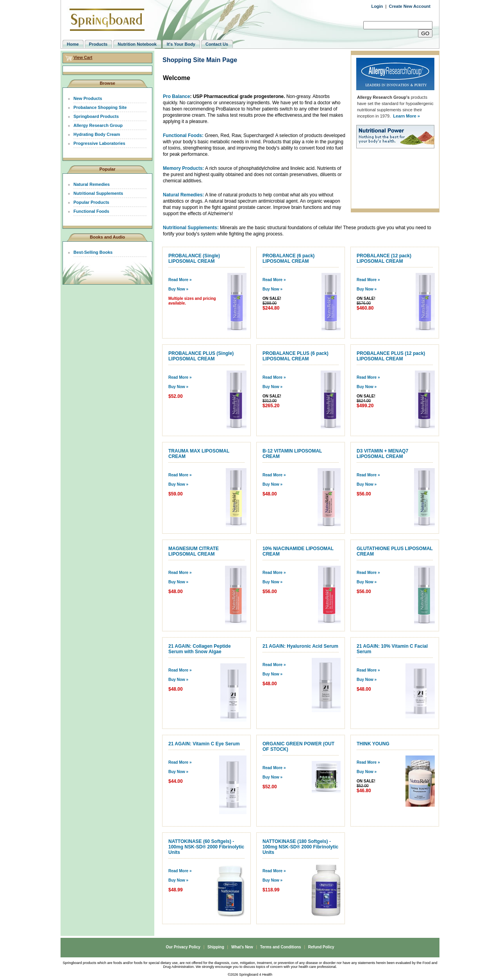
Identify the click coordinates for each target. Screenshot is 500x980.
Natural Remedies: (183, 195)
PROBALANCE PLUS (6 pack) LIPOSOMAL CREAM (296, 356)
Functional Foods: (183, 135)
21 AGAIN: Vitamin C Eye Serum (204, 744)
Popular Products (91, 202)
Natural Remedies (92, 184)
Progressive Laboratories (99, 143)
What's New (242, 947)
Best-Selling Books (93, 252)
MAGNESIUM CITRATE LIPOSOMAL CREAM (194, 551)
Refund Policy (321, 947)
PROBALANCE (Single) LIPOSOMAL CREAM (194, 258)
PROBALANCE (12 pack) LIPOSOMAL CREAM (384, 258)
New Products (88, 98)
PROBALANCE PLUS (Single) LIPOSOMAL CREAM (201, 356)
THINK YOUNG (373, 744)
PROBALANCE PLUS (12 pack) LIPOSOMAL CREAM (391, 356)
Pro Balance (176, 96)
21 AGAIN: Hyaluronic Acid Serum (300, 646)
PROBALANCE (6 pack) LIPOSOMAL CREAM (288, 258)
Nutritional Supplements (98, 193)
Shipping (216, 947)
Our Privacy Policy (183, 947)
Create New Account (410, 6)
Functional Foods (91, 211)
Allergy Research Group (98, 125)
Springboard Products (96, 116)
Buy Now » (178, 289)
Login (377, 6)
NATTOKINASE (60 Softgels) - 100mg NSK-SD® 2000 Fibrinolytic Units (206, 847)
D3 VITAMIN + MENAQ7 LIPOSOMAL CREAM (382, 454)
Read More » (180, 280)
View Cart (83, 57)
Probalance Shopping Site (100, 107)
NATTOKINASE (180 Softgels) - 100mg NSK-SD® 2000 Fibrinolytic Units (300, 847)
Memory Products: (183, 168)
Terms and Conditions (281, 947)
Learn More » (406, 116)
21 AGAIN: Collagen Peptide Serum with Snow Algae (200, 649)
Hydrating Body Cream (97, 134)
